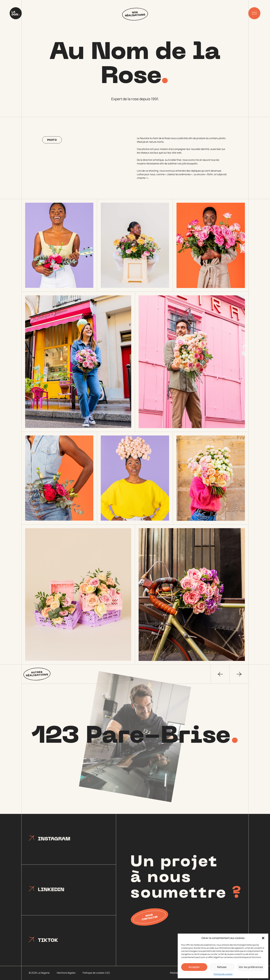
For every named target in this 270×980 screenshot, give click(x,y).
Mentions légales (66, 973)
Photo (52, 140)
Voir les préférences (251, 967)
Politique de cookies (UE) (96, 973)
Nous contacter (150, 917)
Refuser (222, 967)
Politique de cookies (223, 974)
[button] (263, 938)
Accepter (194, 967)
